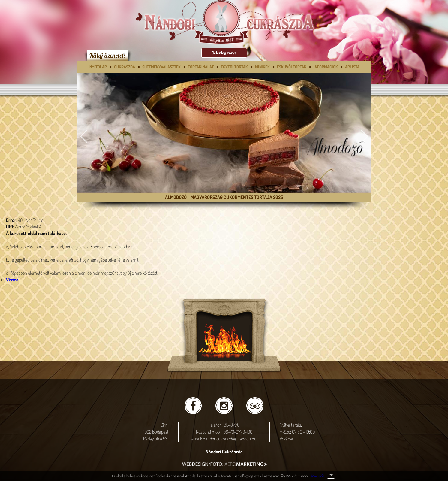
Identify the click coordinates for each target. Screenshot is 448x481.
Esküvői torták (292, 67)
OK (331, 475)
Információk (326, 67)
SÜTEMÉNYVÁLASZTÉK (161, 67)
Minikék (262, 67)
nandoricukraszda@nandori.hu (230, 439)
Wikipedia (317, 476)
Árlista (352, 67)
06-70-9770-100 (238, 432)
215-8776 (232, 425)
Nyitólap (98, 67)
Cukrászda (125, 67)
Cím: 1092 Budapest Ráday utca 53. (156, 432)
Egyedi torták (234, 67)
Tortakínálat (201, 67)
